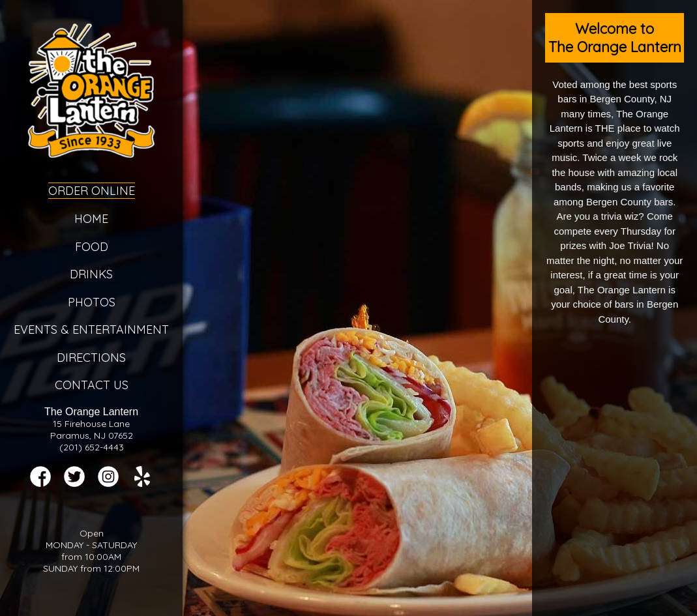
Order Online (92, 191)
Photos (92, 302)
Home (91, 219)
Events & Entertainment (91, 330)
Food (92, 247)
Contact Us (92, 385)
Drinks (91, 274)
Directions (91, 358)
